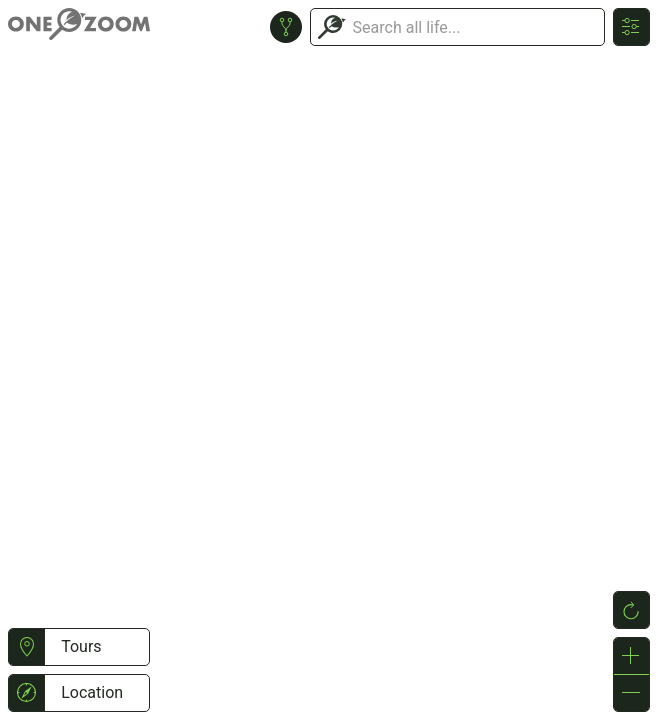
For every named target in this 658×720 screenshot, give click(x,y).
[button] (26, 647)
